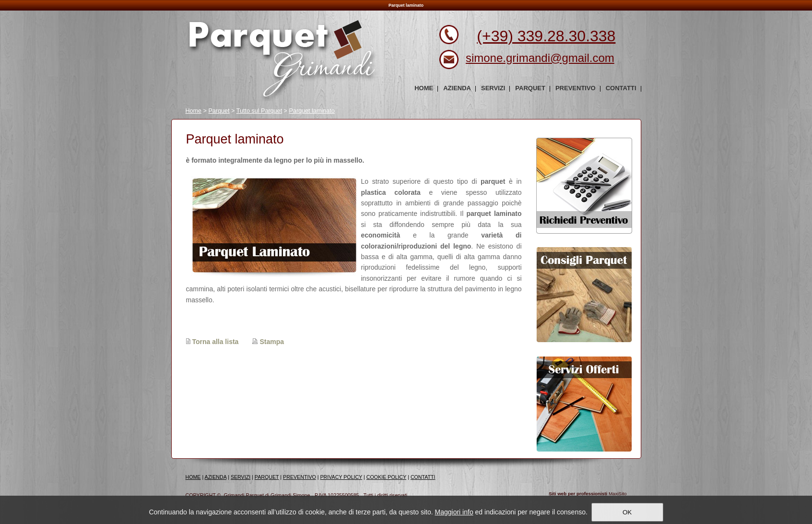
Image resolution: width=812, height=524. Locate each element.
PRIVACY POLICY (341, 477)
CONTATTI (423, 477)
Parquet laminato (312, 111)
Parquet (219, 111)
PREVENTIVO (300, 477)
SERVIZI (241, 477)
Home (194, 111)
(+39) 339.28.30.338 (546, 36)
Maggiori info (454, 512)
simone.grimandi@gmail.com (540, 58)
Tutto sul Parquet (259, 111)
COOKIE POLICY (386, 477)
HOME (193, 477)
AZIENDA (216, 477)
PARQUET (267, 477)
